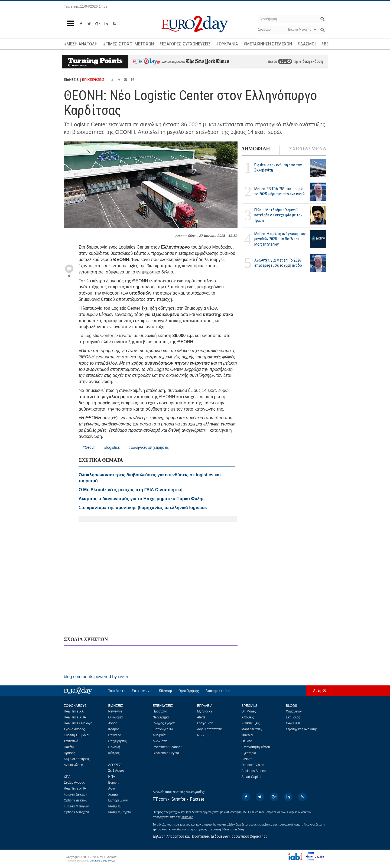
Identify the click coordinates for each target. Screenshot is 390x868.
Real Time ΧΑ (74, 711)
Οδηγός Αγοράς (164, 723)
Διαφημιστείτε (218, 691)
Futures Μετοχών (76, 806)
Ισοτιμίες (114, 806)
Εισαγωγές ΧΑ (163, 729)
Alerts (201, 717)
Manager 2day (252, 729)
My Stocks (205, 711)
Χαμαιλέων (294, 711)
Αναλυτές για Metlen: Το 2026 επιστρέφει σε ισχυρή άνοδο (278, 263)
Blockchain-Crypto (166, 753)
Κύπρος (114, 753)
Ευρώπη (115, 783)
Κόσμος (114, 729)
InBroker (187, 817)
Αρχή (317, 691)
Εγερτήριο (249, 753)
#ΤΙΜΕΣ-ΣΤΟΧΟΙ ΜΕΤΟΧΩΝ (128, 44)
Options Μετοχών (76, 812)
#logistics (112, 447)
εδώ (285, 61)
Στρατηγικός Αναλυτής (302, 729)
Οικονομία (116, 717)
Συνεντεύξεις (251, 723)
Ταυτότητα (117, 691)
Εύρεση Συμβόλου (77, 735)
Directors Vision (253, 765)
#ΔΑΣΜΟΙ (307, 44)
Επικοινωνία (142, 691)
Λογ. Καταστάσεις (210, 729)
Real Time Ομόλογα (78, 723)
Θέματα (247, 741)
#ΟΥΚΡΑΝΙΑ (227, 44)
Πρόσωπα (160, 711)
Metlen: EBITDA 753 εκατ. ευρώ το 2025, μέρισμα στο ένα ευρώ (279, 191)
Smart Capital (251, 777)
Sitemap (165, 691)
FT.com (160, 799)
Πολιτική (114, 747)
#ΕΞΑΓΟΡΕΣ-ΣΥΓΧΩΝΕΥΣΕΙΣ (185, 44)
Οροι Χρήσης (189, 691)
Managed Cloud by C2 (102, 861)
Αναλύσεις (160, 741)
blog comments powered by (96, 677)
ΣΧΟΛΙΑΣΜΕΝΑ (308, 149)
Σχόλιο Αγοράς (74, 729)
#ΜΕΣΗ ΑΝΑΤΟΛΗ (81, 44)
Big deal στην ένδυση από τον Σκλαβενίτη (278, 168)
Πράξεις (70, 753)
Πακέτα (69, 747)
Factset (197, 799)
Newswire (115, 711)
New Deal (293, 723)
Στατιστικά (71, 741)
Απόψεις (248, 717)
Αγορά (113, 723)
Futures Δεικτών (76, 794)
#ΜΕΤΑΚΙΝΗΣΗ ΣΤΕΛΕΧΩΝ (268, 44)
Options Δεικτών (76, 800)
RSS (201, 735)
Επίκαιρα (115, 735)
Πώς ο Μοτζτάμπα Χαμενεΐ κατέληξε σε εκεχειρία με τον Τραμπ (278, 215)
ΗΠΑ (112, 777)
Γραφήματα (205, 723)
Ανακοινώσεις (74, 765)
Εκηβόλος (293, 717)
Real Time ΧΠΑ (75, 717)
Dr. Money (249, 711)
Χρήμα (113, 794)
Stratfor (178, 799)
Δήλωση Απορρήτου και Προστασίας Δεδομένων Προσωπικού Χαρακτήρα (210, 836)
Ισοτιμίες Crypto (120, 812)
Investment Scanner (167, 747)
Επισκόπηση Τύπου (256, 747)
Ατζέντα (247, 759)
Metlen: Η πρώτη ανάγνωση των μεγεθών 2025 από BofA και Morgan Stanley (280, 239)
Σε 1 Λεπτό (116, 771)
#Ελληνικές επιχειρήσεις (149, 447)
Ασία (112, 788)
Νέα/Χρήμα (161, 717)
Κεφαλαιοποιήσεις (77, 759)
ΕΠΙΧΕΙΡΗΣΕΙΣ (93, 80)
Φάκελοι (247, 735)
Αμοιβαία (159, 735)
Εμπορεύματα (118, 800)
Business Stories (254, 771)
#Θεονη (89, 447)
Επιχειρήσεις (118, 741)
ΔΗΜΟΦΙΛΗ (256, 149)
